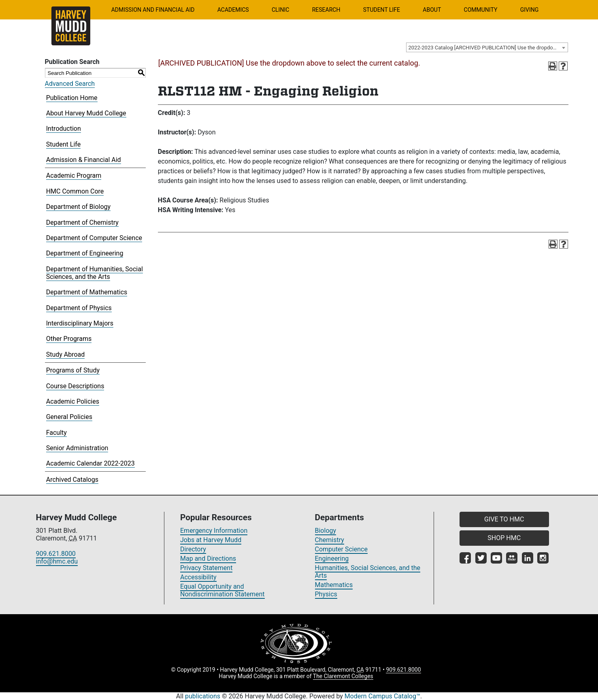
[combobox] (487, 47)
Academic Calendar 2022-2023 (90, 463)
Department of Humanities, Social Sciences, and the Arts (95, 273)
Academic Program (74, 176)
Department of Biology (78, 207)
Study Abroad (66, 354)
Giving (530, 10)
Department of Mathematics (87, 292)
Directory (193, 549)
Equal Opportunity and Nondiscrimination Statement (222, 590)
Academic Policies (73, 401)
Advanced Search (70, 84)
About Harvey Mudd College (86, 113)
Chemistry (330, 540)
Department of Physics (79, 308)
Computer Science (341, 549)
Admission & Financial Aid (84, 160)
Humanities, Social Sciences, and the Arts (368, 572)
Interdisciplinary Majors (80, 323)
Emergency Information (214, 531)
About (432, 10)
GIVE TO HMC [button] (504, 519)
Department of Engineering (85, 253)
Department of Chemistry (82, 222)
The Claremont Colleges (343, 676)
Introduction (64, 129)
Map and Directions (208, 559)
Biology (326, 531)
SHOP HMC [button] (504, 538)
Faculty (56, 433)
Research (326, 10)
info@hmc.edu (57, 561)
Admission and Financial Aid (153, 10)
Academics (233, 10)
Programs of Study (73, 370)
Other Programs (69, 339)
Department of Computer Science (94, 238)
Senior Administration (77, 448)
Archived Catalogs (72, 480)
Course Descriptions (75, 386)
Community (481, 10)
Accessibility (198, 577)
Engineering (332, 559)
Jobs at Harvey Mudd (211, 540)
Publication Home (72, 98)
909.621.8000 (56, 554)
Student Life (382, 10)
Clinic (280, 10)
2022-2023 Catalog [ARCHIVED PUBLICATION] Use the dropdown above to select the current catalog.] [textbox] (488, 48)
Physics (326, 594)
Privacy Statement (206, 568)
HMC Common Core (75, 191)
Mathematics (334, 585)
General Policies (69, 417)
